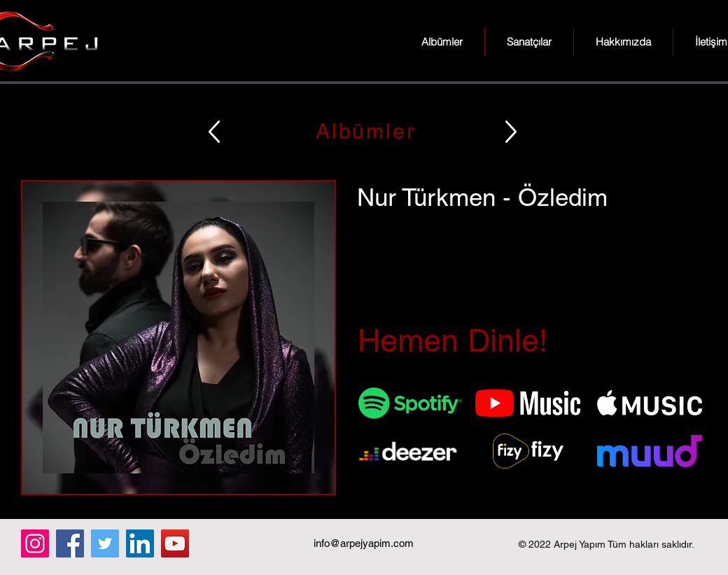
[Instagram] (35, 543)
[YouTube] (175, 543)
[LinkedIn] (140, 543)
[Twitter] (105, 543)
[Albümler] (364, 131)
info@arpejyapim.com (364, 543)
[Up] (214, 131)
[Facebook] (70, 543)
